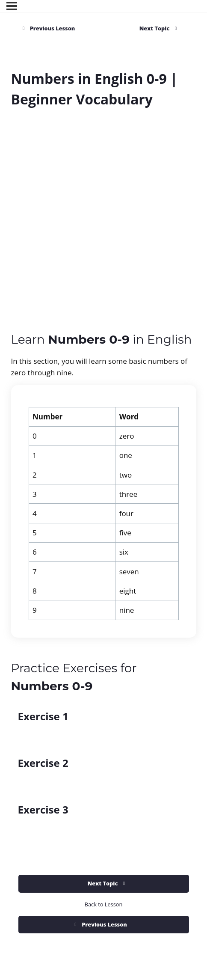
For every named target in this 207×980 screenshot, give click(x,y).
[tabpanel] (104, 488)
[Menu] (12, 6)
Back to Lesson (103, 904)
